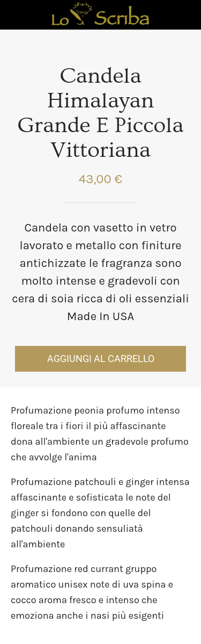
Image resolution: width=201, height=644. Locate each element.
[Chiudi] (15, 15)
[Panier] (186, 15)
